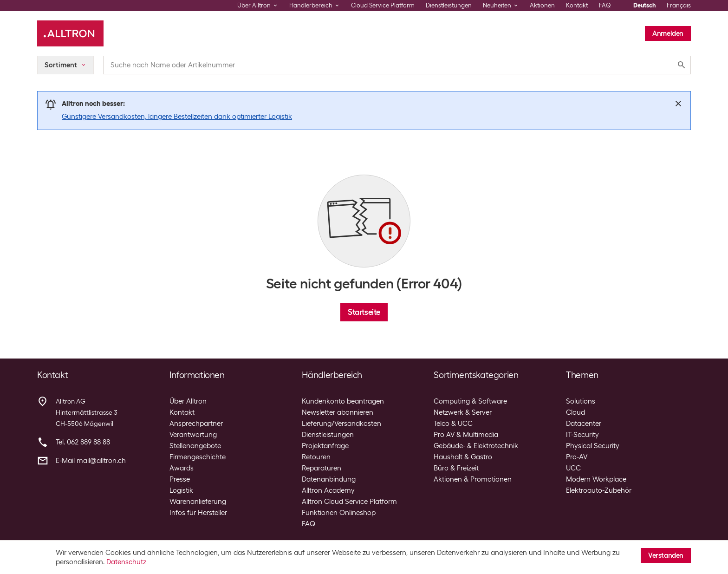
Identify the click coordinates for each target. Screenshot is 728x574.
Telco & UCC (453, 424)
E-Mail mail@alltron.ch (91, 461)
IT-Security (582, 435)
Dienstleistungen (449, 5)
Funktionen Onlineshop (339, 513)
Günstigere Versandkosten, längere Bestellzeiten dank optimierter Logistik (177, 117)
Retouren (316, 457)
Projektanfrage (325, 446)
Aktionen (542, 5)
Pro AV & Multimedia (466, 435)
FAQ (605, 5)
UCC (573, 468)
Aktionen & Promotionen (473, 479)
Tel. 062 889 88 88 (83, 442)
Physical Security (593, 446)
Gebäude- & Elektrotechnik (476, 446)
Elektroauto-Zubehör (599, 490)
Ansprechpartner (196, 424)
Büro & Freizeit (456, 468)
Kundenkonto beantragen (343, 401)
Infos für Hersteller (198, 513)
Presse (180, 479)
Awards (182, 468)
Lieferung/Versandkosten (341, 424)
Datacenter (584, 424)
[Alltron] (70, 33)
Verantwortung (193, 435)
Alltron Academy (328, 490)
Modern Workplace (596, 479)
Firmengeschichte (198, 457)
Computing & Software (470, 401)
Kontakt (577, 5)
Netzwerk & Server (463, 412)
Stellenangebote (195, 446)
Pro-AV (577, 457)
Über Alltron (188, 401)
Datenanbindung (329, 479)
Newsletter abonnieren (338, 412)
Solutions (581, 401)
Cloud (575, 412)
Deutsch (644, 5)
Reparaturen (322, 468)
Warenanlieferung (198, 502)
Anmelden (668, 33)
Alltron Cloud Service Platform (349, 502)
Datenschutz (126, 562)
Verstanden (666, 555)
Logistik (181, 490)
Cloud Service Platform (383, 5)
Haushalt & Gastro (463, 457)
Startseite (364, 312)
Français (679, 5)
